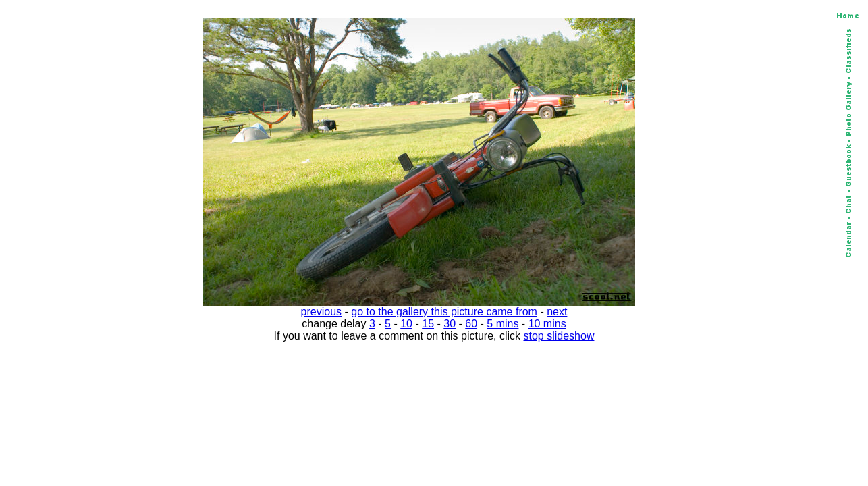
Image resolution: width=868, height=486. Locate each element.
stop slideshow (559, 336)
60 (471, 324)
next (557, 312)
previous (321, 312)
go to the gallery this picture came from (444, 312)
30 (450, 324)
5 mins (503, 324)
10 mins (547, 324)
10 (406, 324)
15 (428, 324)
